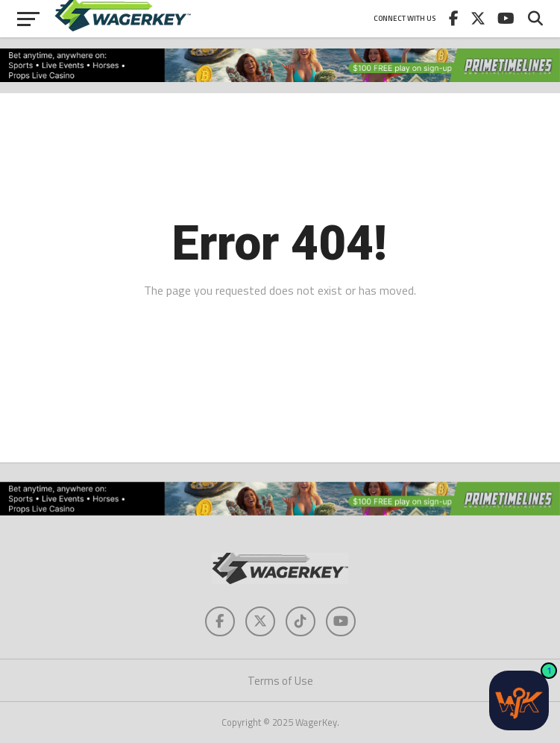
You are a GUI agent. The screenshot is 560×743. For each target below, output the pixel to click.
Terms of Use (280, 681)
